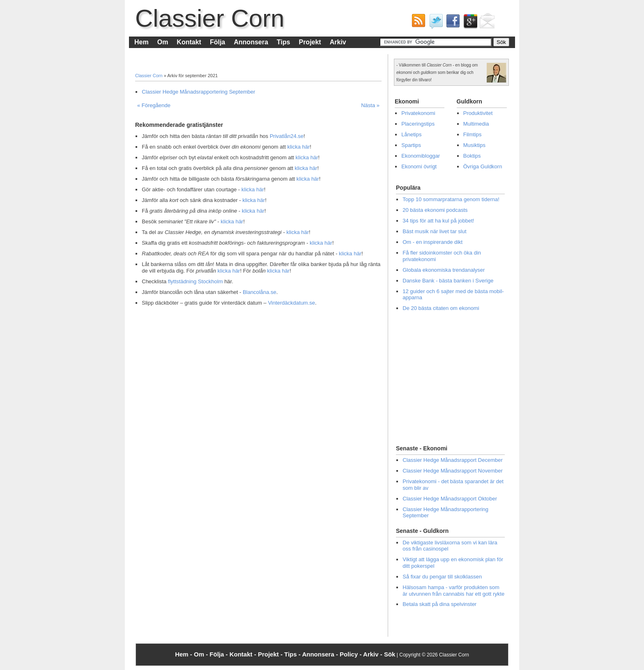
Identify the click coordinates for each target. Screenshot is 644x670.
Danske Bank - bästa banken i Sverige (448, 281)
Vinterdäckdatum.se (291, 303)
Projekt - (271, 654)
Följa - (219, 654)
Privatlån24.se (287, 136)
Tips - (293, 654)
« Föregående (154, 105)
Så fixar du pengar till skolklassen (442, 577)
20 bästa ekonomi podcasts (435, 210)
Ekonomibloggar (421, 156)
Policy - (351, 654)
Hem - (184, 654)
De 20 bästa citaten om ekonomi (441, 308)
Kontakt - (244, 654)
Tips (284, 42)
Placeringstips (418, 124)
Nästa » (370, 105)
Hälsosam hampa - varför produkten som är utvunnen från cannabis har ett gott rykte (453, 591)
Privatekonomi (418, 113)
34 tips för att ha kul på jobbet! (438, 221)
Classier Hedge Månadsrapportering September (198, 92)
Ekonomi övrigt (419, 166)
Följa (217, 42)
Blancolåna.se (260, 292)
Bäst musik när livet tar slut (434, 231)
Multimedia (476, 124)
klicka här (298, 147)
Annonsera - (321, 654)
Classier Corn (210, 18)
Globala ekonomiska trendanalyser (444, 270)
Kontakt (189, 42)
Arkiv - (374, 654)
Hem (141, 42)
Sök (390, 654)
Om (163, 42)
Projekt (310, 42)
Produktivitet (478, 113)
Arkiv (338, 42)
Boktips (472, 156)
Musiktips (474, 145)
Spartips (411, 145)
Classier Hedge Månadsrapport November (453, 471)
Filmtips (473, 134)
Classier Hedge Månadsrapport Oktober (450, 499)
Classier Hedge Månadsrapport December (453, 460)
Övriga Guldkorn (483, 166)
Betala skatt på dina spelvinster (439, 604)
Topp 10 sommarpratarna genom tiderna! (451, 199)
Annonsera (251, 42)
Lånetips (411, 134)
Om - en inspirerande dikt (432, 242)
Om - (202, 654)
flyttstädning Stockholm (195, 281)
